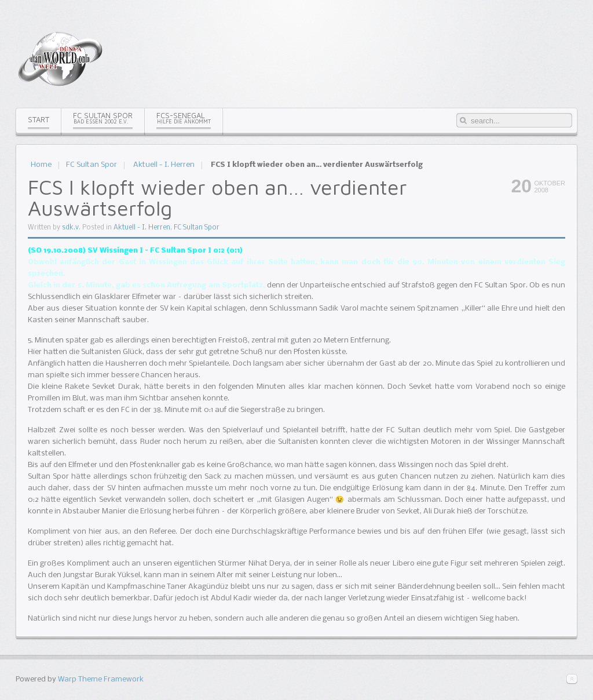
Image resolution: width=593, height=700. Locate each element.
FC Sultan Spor (91, 165)
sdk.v (70, 228)
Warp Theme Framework (101, 679)
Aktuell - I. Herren (164, 165)
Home (41, 165)
